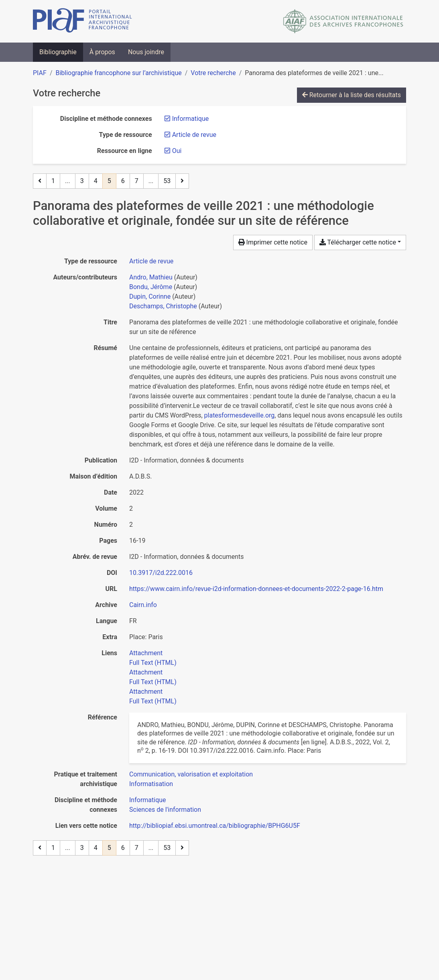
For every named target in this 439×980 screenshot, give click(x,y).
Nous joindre (146, 52)
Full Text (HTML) (153, 663)
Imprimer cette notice (273, 242)
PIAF (40, 73)
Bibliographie (58, 52)
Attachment (146, 653)
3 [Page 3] (82, 181)
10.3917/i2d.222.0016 (161, 573)
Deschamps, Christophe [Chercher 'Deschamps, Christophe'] (163, 306)
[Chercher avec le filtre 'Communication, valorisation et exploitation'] (191, 774)
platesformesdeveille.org (240, 415)
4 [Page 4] (96, 181)
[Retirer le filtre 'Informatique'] (191, 119)
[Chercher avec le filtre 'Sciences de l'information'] (165, 810)
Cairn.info (143, 605)
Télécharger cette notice (358, 242)
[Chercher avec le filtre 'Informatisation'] (151, 784)
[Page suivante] (182, 181)
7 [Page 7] (137, 181)
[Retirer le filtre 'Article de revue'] (194, 135)
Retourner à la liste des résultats (352, 95)
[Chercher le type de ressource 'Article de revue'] (151, 261)
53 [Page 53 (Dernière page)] (167, 181)
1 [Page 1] (53, 181)
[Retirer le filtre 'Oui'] (177, 151)
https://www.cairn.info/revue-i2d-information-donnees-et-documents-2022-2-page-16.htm (256, 589)
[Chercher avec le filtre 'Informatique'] (148, 800)
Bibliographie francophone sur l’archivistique (118, 73)
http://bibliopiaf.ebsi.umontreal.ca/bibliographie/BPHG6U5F (215, 826)
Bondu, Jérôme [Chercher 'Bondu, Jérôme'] (151, 287)
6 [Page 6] (123, 181)
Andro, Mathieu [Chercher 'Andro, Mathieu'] (151, 277)
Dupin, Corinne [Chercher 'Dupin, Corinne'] (150, 296)
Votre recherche (213, 73)
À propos (102, 52)
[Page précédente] (40, 181)
